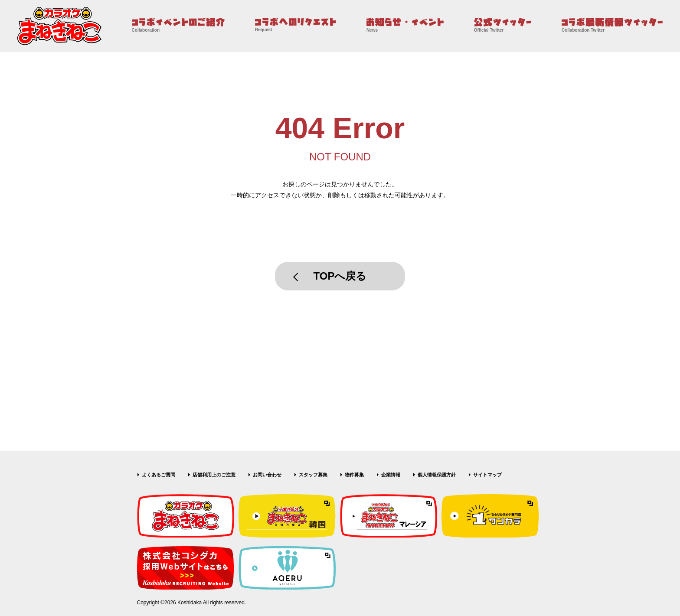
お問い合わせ (267, 475)
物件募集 (354, 475)
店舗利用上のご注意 (214, 475)
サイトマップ (487, 475)
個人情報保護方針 (437, 475)
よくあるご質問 (159, 475)
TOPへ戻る (340, 276)
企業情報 (391, 475)
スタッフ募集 (313, 475)
